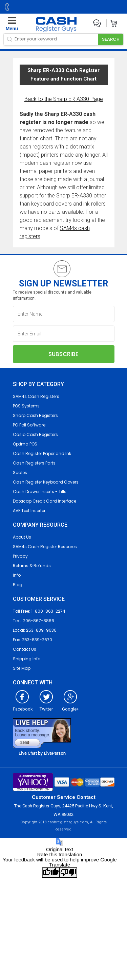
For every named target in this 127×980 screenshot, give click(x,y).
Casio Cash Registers (35, 434)
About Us (22, 537)
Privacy (20, 556)
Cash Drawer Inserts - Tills (40, 492)
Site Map (22, 668)
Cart (114, 23)
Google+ (70, 706)
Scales (20, 472)
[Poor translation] (68, 872)
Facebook (23, 706)
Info (17, 575)
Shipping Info (27, 659)
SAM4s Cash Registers (36, 396)
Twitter (46, 706)
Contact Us (25, 649)
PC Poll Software (29, 425)
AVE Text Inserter (29, 511)
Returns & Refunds (32, 566)
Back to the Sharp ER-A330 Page (64, 99)
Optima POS (25, 444)
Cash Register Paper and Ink (42, 453)
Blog (18, 585)
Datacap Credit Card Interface (45, 501)
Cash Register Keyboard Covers (46, 482)
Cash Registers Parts (34, 463)
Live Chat (97, 23)
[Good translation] (51, 872)
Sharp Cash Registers (35, 415)
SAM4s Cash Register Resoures (45, 547)
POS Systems (26, 406)
